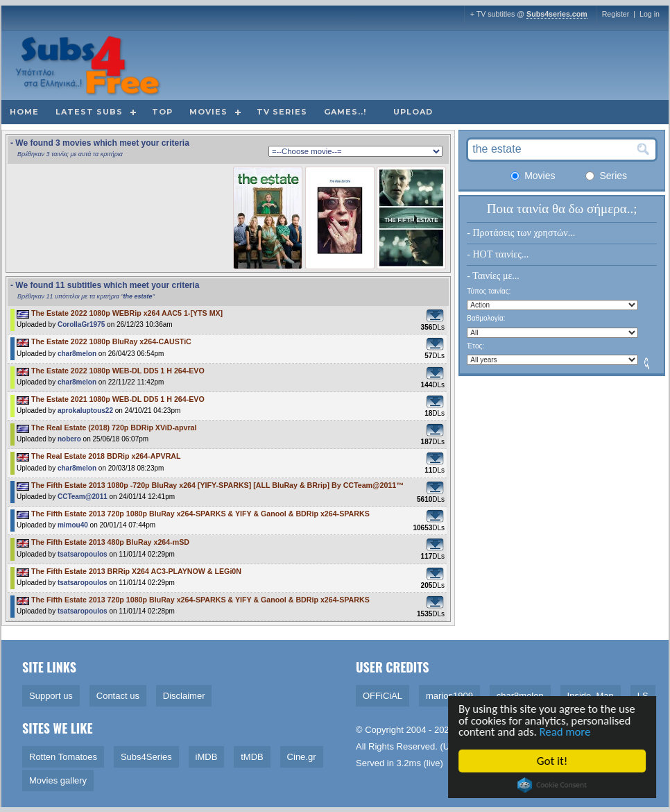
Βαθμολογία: (486, 318)
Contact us (118, 696)
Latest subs (89, 112)
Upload (413, 112)
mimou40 (73, 525)
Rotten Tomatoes (63, 757)
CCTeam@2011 (83, 497)
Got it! (553, 761)
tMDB (252, 757)
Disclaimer (184, 696)
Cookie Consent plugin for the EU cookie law (553, 785)
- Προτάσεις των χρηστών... (521, 233)
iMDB (207, 757)
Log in (650, 14)
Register (616, 14)
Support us (51, 696)
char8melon (77, 354)
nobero (69, 439)
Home (24, 112)
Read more (568, 732)
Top (162, 112)
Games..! (345, 112)
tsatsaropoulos (83, 554)
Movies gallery (58, 780)
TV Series (282, 112)
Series (606, 176)
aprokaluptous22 (85, 411)
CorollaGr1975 (81, 324)
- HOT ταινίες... (498, 254)
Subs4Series (146, 757)
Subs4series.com (557, 14)
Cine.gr (302, 757)
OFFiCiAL (383, 696)
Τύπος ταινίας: (489, 291)
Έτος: (475, 346)
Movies (208, 112)
